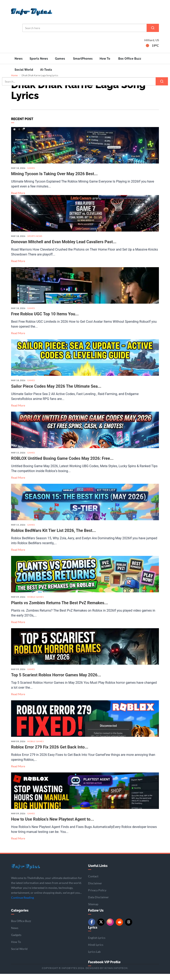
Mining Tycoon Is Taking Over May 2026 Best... (54, 180)
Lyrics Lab (94, 958)
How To (105, 59)
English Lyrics (97, 944)
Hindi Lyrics (96, 951)
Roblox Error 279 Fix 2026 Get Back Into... (50, 753)
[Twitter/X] (101, 928)
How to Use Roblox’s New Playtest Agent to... (53, 825)
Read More (18, 199)
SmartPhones (83, 59)
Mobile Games (35, 603)
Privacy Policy (97, 896)
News (19, 59)
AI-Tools (46, 70)
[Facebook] (92, 928)
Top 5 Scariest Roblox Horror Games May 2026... (56, 681)
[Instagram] (110, 928)
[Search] (153, 28)
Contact (93, 882)
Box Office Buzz (130, 59)
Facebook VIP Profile (104, 968)
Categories (20, 917)
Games (60, 59)
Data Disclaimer (98, 903)
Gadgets (16, 941)
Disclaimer (95, 889)
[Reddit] (119, 928)
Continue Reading (22, 903)
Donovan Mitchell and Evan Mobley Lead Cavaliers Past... (64, 248)
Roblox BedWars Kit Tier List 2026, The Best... (53, 537)
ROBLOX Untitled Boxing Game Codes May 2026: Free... (62, 464)
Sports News (39, 59)
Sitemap (93, 910)
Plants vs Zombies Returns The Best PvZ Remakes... (59, 609)
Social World (24, 70)
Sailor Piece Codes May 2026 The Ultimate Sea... (56, 392)
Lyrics (93, 933)
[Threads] (129, 928)
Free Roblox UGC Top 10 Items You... (45, 320)
